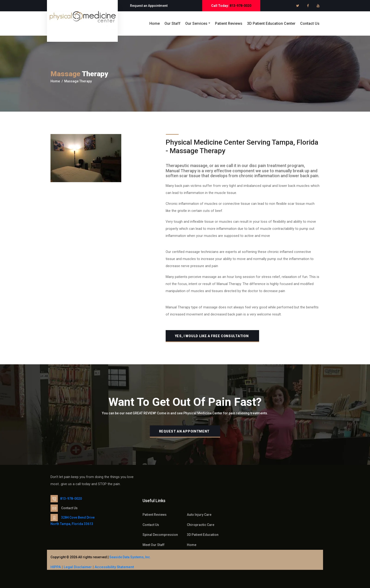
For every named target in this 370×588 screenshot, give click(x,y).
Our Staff (172, 23)
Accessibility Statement (114, 567)
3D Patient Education (203, 535)
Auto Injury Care (199, 515)
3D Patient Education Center (271, 23)
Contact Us (310, 23)
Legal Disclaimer (78, 567)
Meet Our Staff (153, 545)
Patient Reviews (229, 23)
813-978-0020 (240, 6)
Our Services (196, 23)
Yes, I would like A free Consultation (212, 336)
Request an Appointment (149, 6)
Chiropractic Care (201, 525)
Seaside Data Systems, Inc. (130, 557)
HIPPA (56, 567)
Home (155, 23)
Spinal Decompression (160, 535)
